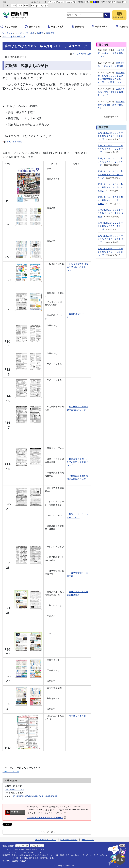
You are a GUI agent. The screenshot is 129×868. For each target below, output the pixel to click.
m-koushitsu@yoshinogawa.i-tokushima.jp (35, 796)
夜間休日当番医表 (77, 716)
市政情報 (122, 27)
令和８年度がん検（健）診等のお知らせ (111, 105)
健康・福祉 (32, 27)
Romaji (60, 2)
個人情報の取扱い (69, 840)
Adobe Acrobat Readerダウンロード (47, 818)
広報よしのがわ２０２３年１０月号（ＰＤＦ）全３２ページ (110, 226)
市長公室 (50, 33)
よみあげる (71, 2)
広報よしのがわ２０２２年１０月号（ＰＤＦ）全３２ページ (110, 175)
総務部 (40, 33)
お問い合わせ (37, 846)
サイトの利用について (46, 840)
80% (26, 6)
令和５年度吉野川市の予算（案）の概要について (77, 267)
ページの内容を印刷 (80, 54)
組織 (33, 33)
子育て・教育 (55, 27)
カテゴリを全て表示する (14, 36)
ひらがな (52, 2)
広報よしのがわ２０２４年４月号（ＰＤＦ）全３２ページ (110, 239)
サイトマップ (22, 846)
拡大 (114, 2)
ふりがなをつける (39, 2)
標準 (87, 2)
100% (20, 6)
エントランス (6, 33)
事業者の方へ (100, 27)
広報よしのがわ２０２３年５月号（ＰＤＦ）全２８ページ (110, 213)
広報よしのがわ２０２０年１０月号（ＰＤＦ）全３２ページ (110, 136)
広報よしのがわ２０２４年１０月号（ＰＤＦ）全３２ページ (110, 252)
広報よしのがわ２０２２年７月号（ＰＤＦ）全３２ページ (110, 162)
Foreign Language (39, 6)
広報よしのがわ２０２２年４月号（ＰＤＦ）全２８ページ (110, 149)
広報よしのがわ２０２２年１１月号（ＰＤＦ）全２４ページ (110, 187)
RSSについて (88, 840)
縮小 (124, 2)
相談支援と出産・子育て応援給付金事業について (77, 462)
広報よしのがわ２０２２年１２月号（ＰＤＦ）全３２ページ (110, 200)
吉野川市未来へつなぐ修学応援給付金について (111, 92)
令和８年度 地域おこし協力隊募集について (111, 53)
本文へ (6, 2)
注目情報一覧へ (111, 117)
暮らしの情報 (9, 27)
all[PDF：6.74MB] (14, 142)
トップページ (22, 33)
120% (14, 6)
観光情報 (78, 27)
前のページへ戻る (47, 832)
